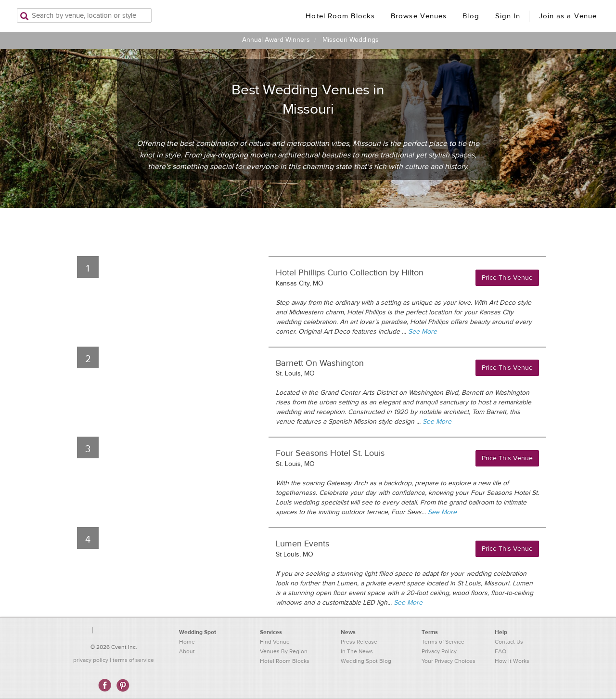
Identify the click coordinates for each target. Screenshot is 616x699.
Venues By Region (284, 651)
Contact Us (509, 642)
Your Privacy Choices (449, 661)
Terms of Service (443, 642)
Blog (471, 16)
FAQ (500, 651)
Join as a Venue (568, 16)
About (187, 651)
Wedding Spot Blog (366, 661)
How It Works (512, 661)
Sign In (508, 16)
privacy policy (91, 660)
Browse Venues (419, 16)
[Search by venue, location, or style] (84, 15)
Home (187, 642)
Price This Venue (507, 278)
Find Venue (275, 642)
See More (423, 332)
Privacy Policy (439, 651)
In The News (357, 651)
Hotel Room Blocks (340, 16)
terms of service (133, 660)
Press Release (359, 642)
